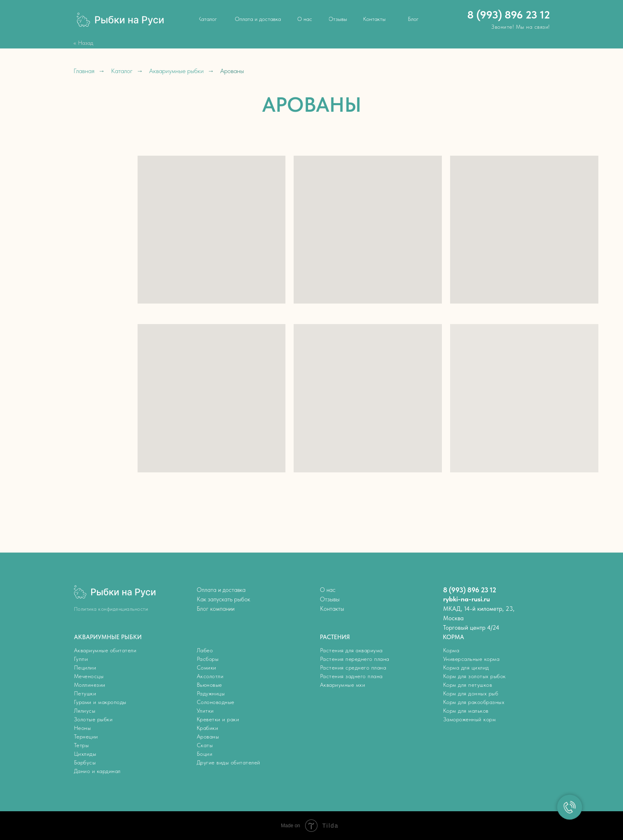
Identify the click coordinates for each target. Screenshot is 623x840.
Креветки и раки (218, 719)
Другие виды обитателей (229, 762)
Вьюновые (209, 685)
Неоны (83, 728)
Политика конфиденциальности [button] (111, 609)
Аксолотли (210, 676)
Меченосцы (89, 676)
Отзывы (330, 599)
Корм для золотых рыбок (475, 676)
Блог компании (216, 609)
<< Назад (83, 43)
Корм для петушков (468, 685)
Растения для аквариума (351, 650)
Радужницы (211, 693)
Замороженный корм (470, 719)
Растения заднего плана (351, 676)
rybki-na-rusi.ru (467, 599)
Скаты (205, 745)
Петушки (85, 693)
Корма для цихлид (466, 667)
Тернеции (86, 736)
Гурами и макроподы (100, 702)
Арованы (208, 736)
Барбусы (85, 762)
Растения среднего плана (353, 667)
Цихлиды (85, 754)
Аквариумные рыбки (176, 71)
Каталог (122, 71)
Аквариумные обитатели (105, 650)
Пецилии (85, 667)
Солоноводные (216, 702)
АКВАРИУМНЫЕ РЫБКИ (108, 637)
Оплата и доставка (221, 590)
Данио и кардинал (97, 771)
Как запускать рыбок (223, 599)
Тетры (82, 745)
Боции (205, 754)
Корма (451, 650)
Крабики (208, 728)
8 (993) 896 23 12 (509, 15)
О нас (328, 590)
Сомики (207, 667)
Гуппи (81, 659)
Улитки (205, 711)
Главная (84, 71)
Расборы (208, 659)
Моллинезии (90, 685)
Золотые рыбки (93, 719)
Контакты (332, 609)
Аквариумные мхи (343, 685)
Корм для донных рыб (471, 693)
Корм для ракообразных (474, 702)
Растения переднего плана (355, 659)
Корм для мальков (466, 711)
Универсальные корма (471, 659)
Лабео (205, 650)
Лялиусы (85, 711)
